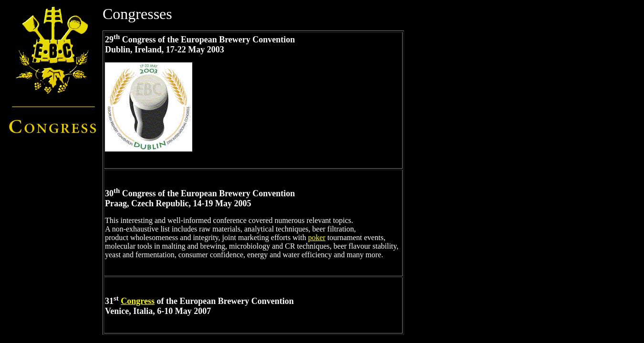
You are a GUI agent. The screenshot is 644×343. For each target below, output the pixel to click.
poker (317, 237)
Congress (138, 301)
